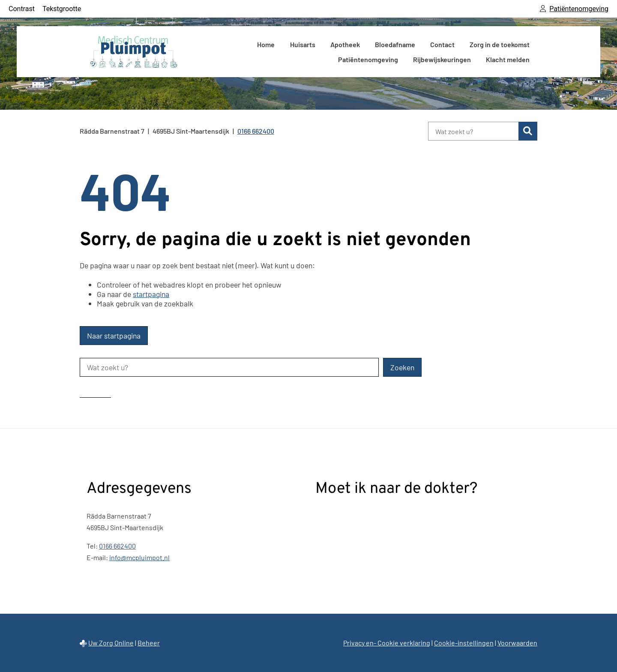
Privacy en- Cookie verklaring (387, 643)
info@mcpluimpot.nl (139, 557)
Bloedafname (395, 44)
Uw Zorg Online (111, 643)
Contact (442, 44)
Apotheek (345, 44)
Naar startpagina (114, 336)
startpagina (151, 294)
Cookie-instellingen (464, 643)
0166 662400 (117, 546)
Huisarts (303, 44)
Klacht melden (508, 59)
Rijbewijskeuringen (442, 59)
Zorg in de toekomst (500, 44)
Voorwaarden (517, 643)
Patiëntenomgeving (368, 59)
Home (266, 44)
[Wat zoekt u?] (473, 131)
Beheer (149, 643)
